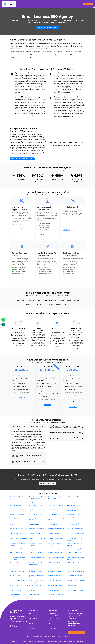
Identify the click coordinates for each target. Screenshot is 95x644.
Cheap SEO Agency (72, 586)
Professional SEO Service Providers (57, 586)
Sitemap (58, 637)
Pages (74, 4)
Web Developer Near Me (54, 514)
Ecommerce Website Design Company (17, 545)
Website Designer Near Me (36, 506)
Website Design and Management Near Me (19, 524)
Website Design (33, 618)
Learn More (16, 236)
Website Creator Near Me (74, 506)
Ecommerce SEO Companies (74, 549)
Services (48, 4)
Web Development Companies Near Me (37, 519)
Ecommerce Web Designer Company (36, 545)
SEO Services (33, 621)
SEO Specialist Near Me (16, 506)
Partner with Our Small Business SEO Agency (22, 159)
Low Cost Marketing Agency (36, 594)
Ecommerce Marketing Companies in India (16, 553)
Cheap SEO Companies (16, 591)
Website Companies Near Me (56, 509)
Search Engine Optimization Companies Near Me (36, 498)
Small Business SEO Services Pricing (36, 576)
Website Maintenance (54, 629)
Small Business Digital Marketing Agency (18, 581)
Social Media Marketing (54, 626)
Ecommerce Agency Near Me (37, 528)
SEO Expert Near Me (53, 502)
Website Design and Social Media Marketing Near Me (38, 524)
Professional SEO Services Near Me (76, 580)
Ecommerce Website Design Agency (74, 539)
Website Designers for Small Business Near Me (74, 510)
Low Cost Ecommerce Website (75, 591)
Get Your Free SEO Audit (48, 483)
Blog (30, 626)
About (32, 4)
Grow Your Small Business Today (48, 27)
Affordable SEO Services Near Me (57, 568)
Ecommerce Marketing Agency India (56, 553)
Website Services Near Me (17, 514)
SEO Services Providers (35, 568)
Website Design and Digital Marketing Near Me (74, 524)
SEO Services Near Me (16, 502)
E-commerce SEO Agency (55, 549)
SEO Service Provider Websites (18, 568)
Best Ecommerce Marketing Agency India (17, 558)
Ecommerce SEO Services (17, 549)
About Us (32, 616)
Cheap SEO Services (53, 591)
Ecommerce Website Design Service (55, 539)
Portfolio (56, 4)
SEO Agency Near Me (34, 502)
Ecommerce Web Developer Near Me (38, 539)
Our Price (39, 4)
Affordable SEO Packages (36, 572)
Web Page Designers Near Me (18, 518)
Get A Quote (88, 4)
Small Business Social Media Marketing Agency (36, 581)
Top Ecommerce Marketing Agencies (74, 553)
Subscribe (76, 633)
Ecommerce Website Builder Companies (74, 545)
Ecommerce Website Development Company (54, 534)
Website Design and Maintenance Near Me (19, 529)
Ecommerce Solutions (54, 618)
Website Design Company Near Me (37, 510)
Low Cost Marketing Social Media (56, 594)
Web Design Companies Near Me (75, 514)
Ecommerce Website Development (35, 534)
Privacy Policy (64, 637)
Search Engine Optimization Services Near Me (55, 498)
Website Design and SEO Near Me (75, 518)
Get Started (22, 397)
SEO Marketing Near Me (73, 502)
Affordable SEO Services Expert (75, 568)
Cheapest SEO (33, 591)
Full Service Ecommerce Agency (37, 558)
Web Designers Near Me (35, 514)
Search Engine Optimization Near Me (19, 498)
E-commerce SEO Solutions (36, 549)
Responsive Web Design (55, 616)
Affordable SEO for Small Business (76, 572)
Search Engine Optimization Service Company (36, 564)
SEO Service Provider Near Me (75, 563)
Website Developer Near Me (55, 506)
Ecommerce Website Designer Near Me (56, 529)
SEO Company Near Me (73, 497)
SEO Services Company (16, 563)
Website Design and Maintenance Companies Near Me (57, 524)
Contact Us (66, 4)
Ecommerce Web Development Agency (75, 529)
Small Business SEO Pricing (55, 575)
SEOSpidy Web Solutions (49, 637)
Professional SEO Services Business (19, 586)
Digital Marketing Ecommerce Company (37, 553)
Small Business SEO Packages (74, 575)
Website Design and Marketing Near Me (56, 519)
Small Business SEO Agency (17, 575)
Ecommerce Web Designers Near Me (76, 534)
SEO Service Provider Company (56, 563)
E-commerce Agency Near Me (56, 558)
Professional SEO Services (55, 580)
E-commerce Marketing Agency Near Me (75, 558)
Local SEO (51, 623)
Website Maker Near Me (16, 509)
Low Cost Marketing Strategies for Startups (19, 595)
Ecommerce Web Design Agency (19, 539)
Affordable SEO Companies (17, 572)
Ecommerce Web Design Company (54, 545)
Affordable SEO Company (55, 572)
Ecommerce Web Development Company (18, 534)
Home (26, 4)
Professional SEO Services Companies (36, 586)
